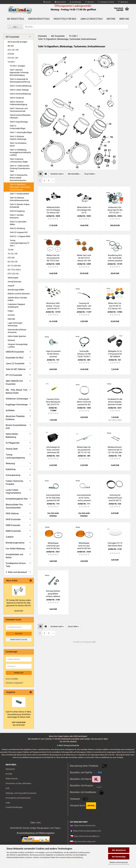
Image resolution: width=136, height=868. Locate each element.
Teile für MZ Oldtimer (16, 369)
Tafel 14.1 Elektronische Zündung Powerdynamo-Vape (20, 168)
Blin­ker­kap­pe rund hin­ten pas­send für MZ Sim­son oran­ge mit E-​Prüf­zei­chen (53, 546)
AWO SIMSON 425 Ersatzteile (14, 383)
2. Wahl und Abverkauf (16, 572)
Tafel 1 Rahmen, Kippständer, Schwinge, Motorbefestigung (19, 72)
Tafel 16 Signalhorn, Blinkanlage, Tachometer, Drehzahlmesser (20, 187)
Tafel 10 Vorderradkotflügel (17, 127)
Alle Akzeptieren (119, 850)
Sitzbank (11, 340)
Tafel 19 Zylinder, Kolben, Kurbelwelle (20, 206)
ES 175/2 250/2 (14, 270)
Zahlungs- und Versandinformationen (21, 793)
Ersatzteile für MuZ (65, 19)
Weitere (111, 19)
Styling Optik (12, 449)
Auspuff (11, 286)
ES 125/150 (13, 262)
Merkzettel (123, 2)
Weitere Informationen (119, 862)
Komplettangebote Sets (17, 499)
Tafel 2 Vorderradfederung (21, 86)
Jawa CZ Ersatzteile (91, 19)
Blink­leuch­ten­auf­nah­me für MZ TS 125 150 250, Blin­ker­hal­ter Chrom (115, 450)
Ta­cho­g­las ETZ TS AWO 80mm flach (115, 544)
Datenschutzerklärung (74, 857)
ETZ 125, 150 (13, 50)
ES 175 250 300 (14, 266)
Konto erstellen (12, 679)
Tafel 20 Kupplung (17, 211)
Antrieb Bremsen (15, 282)
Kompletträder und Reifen (14, 556)
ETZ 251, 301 (13, 58)
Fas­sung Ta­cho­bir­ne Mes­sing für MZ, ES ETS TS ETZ (53, 402)
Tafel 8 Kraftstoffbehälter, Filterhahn (20, 116)
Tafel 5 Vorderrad (17, 98)
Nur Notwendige (119, 857)
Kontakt (9, 774)
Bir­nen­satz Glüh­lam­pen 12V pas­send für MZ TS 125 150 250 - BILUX (53, 306)
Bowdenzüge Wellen (16, 290)
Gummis (11, 315)
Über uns (124, 19)
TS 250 (11, 250)
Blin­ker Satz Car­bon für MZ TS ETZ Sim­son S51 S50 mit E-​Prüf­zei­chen (115, 306)
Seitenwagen (13, 278)
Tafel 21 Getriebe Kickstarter (17, 216)
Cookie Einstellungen (14, 807)
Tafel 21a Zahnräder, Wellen (18, 223)
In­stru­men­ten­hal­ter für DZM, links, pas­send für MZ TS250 (53, 498)
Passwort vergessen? (15, 683)
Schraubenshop (13, 475)
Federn (11, 311)
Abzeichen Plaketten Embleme (15, 418)
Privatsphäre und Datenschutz (18, 798)
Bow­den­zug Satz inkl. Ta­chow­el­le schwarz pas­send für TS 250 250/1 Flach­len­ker (115, 258)
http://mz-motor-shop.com (84, 841)
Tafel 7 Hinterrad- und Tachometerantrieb (19, 110)
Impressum (10, 769)
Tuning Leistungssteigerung (15, 456)
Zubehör (10, 537)
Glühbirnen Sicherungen (17, 399)
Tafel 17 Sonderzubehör (19, 194)
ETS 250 (11, 258)
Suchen (47, 2)
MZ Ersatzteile (16, 19)
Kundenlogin (75, 2)
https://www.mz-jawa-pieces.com (87, 831)
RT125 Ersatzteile (14, 375)
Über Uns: (36, 823)
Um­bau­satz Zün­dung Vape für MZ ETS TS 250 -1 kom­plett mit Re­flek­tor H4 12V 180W (115, 210)
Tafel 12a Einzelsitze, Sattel (18, 144)
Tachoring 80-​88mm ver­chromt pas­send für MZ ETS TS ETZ (84, 402)
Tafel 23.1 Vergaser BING (20, 236)
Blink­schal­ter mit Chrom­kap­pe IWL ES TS (84, 210)
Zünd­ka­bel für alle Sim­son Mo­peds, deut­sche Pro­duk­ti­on (115, 402)
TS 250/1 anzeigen (17, 66)
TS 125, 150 (13, 254)
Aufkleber (10, 410)
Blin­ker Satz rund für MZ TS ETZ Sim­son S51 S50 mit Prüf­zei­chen (84, 258)
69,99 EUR (19, 611)
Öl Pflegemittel (13, 443)
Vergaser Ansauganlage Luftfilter (18, 346)
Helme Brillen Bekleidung (12, 436)
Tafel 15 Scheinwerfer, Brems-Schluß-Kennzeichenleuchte (19, 178)
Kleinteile (11, 319)
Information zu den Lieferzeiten (18, 783)
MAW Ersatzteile (13, 531)
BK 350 (11, 46)
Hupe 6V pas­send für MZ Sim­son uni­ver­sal (53, 354)
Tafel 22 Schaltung (17, 228)
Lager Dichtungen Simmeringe (15, 324)
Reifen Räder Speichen (17, 336)
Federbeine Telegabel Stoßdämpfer (16, 306)
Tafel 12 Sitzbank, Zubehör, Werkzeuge (18, 138)
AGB (7, 788)
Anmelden (19, 673)
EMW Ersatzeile (13, 525)
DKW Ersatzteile (13, 519)
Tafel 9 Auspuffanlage (19, 122)
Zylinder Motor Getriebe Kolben (17, 299)
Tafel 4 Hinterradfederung (20, 94)
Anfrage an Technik (106, 2)
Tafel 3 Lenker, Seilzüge (19, 90)
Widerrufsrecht (12, 779)
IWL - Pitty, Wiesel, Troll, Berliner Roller (17, 391)
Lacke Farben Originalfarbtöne (13, 491)
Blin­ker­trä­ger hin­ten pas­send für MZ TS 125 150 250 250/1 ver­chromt (84, 450)
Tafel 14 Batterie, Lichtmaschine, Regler (19, 160)
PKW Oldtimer (12, 514)
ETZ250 (11, 54)
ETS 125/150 (13, 274)
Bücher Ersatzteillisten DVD (16, 427)
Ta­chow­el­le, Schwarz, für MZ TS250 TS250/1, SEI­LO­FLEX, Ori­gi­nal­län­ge (84, 354)
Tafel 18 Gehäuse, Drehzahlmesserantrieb (19, 199)
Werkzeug (10, 463)
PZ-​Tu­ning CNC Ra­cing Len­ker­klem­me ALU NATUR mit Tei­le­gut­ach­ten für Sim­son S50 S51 (19, 603)
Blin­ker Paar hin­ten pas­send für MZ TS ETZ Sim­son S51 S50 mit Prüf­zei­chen (53, 258)
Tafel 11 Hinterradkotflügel (21, 132)
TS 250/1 (11, 62)
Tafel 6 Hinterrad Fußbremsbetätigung (18, 103)
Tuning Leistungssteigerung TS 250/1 (19, 243)
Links (8, 803)
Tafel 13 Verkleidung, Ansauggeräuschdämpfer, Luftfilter (20, 152)
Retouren (90, 2)
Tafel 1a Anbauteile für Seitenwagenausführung (20, 80)
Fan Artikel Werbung (15, 549)
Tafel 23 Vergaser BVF (19, 232)
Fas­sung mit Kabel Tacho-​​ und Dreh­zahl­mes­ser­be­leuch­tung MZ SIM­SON (84, 306)
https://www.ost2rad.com (85, 825)
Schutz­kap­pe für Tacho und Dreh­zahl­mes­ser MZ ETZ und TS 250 (53, 450)
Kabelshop (11, 469)
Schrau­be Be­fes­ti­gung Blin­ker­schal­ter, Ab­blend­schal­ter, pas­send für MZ (53, 594)
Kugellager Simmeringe (17, 405)
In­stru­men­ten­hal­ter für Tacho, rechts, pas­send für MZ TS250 (84, 498)
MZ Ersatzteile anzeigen (17, 42)
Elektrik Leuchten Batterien (19, 294)
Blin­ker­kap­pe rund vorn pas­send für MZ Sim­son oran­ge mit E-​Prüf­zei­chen (84, 546)
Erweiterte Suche (19, 640)
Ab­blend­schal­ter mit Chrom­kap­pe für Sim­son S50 (53, 210)
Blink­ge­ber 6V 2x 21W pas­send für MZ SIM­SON (115, 354)
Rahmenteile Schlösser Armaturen (17, 331)
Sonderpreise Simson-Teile (16, 565)
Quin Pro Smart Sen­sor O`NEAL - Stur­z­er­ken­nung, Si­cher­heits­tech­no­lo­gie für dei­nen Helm (19, 714)
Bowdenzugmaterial (15, 543)
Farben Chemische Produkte (14, 483)
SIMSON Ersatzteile (39, 19)
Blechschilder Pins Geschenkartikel (14, 506)
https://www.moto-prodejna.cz (87, 836)
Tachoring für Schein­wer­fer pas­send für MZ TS (115, 498)
